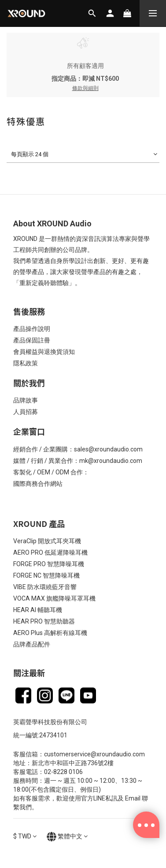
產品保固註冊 (32, 340)
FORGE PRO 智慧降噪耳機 (49, 564)
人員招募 (26, 412)
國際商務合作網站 (38, 484)
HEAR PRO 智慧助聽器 (44, 621)
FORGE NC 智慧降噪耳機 (46, 575)
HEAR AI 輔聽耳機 (38, 610)
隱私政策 (26, 363)
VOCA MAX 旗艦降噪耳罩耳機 (54, 598)
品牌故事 (26, 400)
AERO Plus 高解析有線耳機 (50, 633)
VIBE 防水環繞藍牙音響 (45, 587)
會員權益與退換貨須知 (44, 352)
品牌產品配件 (32, 644)
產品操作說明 (32, 329)
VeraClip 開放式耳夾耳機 (47, 541)
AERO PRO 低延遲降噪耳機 (50, 552)
